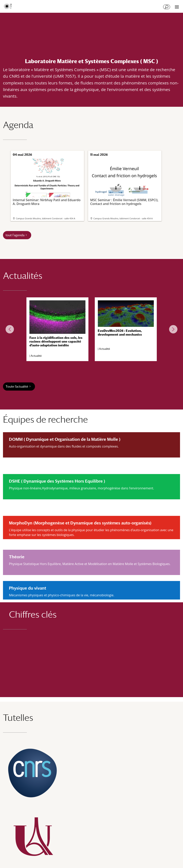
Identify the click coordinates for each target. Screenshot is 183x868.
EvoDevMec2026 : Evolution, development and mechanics (120, 333)
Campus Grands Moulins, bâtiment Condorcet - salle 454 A (46, 218)
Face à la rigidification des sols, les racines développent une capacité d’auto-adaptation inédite (56, 341)
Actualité (36, 356)
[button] (10, 329)
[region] (91, 329)
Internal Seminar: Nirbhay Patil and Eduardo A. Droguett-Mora (47, 182)
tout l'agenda (15, 235)
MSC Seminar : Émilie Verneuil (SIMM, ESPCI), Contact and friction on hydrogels (124, 182)
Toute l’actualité (17, 386)
